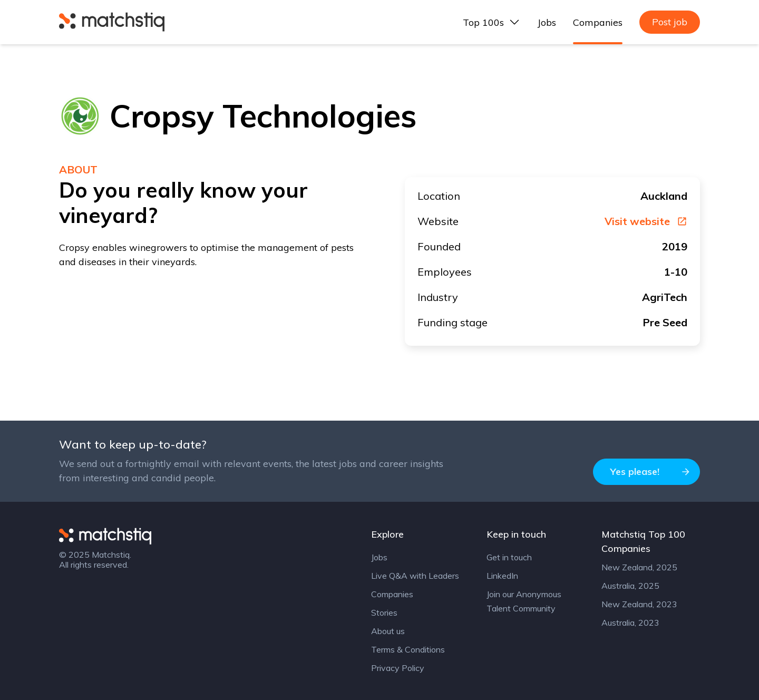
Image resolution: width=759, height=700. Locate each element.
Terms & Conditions (408, 649)
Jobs (547, 22)
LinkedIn (502, 576)
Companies (598, 22)
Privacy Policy (398, 668)
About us (388, 631)
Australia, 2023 (630, 623)
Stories (384, 612)
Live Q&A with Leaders (415, 576)
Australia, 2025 (630, 586)
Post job (670, 22)
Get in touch (509, 557)
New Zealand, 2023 (639, 604)
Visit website (646, 221)
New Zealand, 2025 (639, 567)
